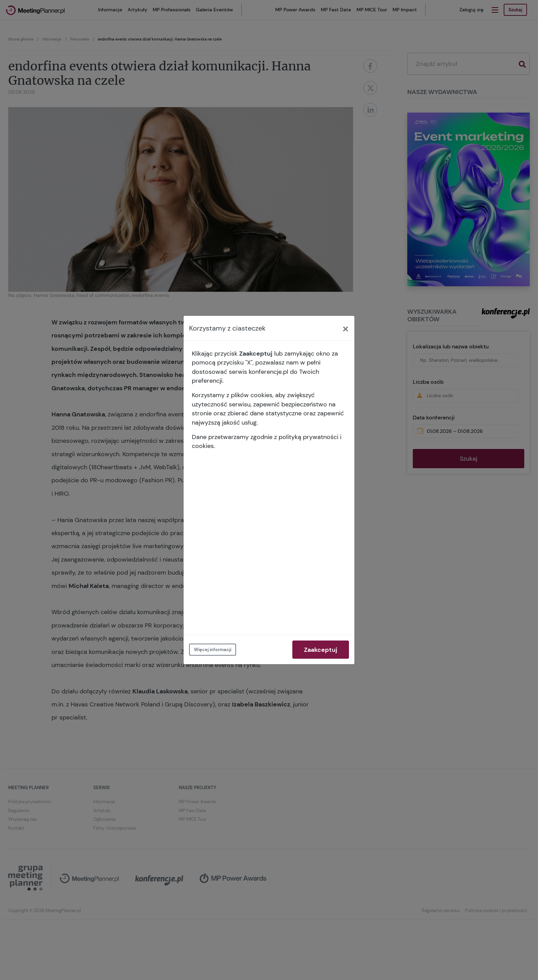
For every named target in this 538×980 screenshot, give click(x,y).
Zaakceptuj (321, 650)
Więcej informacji (213, 650)
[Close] (346, 328)
